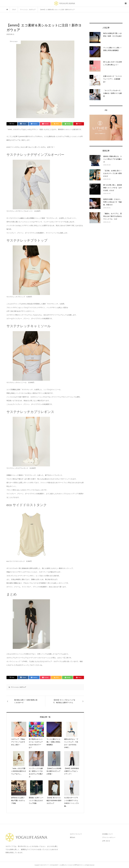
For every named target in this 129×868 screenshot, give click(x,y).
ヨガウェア (23, 687)
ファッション (15, 687)
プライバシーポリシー (109, 837)
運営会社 (73, 837)
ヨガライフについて (76, 834)
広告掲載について (107, 834)
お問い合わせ (106, 841)
